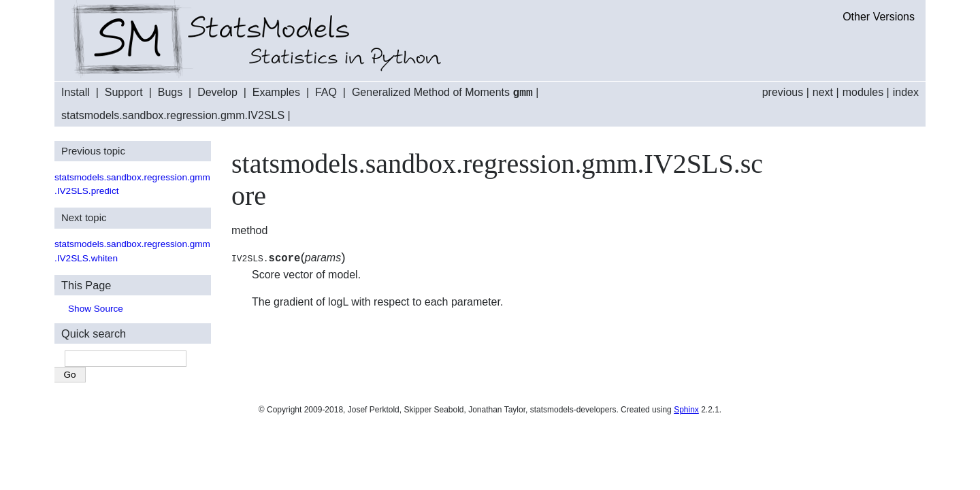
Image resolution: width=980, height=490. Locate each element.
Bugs (170, 93)
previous (783, 92)
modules (863, 92)
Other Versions (879, 17)
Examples (276, 93)
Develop (217, 93)
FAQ (326, 93)
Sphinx (686, 409)
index (906, 92)
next (823, 92)
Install (76, 93)
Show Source (96, 308)
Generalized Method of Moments (442, 93)
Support (124, 93)
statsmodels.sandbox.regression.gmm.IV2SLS (173, 115)
